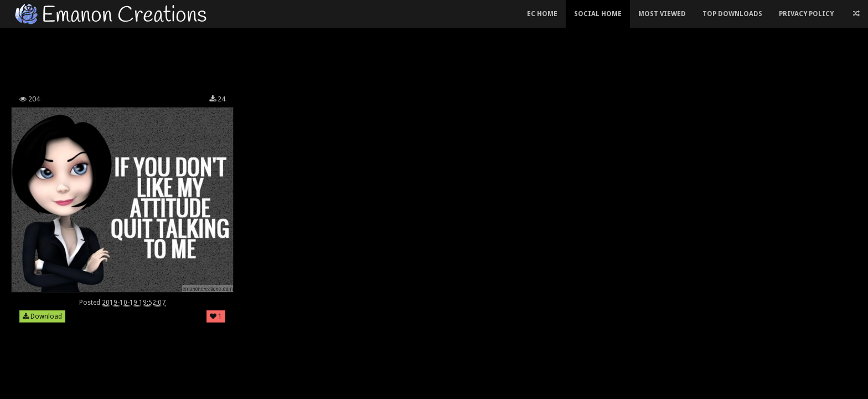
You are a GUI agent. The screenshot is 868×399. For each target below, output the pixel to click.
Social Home (598, 14)
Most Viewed (662, 14)
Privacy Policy (806, 14)
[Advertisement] (351, 58)
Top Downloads (732, 14)
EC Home (542, 14)
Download (42, 316)
